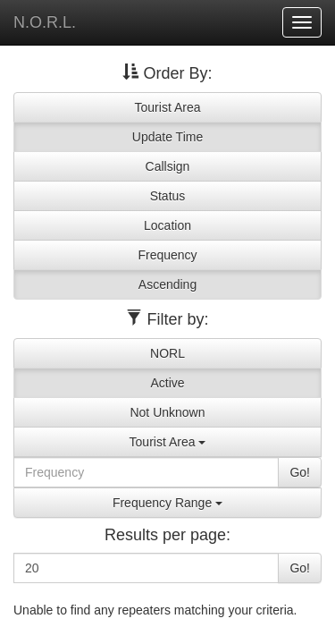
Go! (300, 472)
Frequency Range (167, 503)
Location (167, 225)
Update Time (167, 137)
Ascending (167, 284)
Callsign (168, 166)
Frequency (167, 255)
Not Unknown (167, 412)
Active (167, 383)
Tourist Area (168, 107)
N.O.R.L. (45, 22)
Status (168, 196)
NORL (167, 353)
